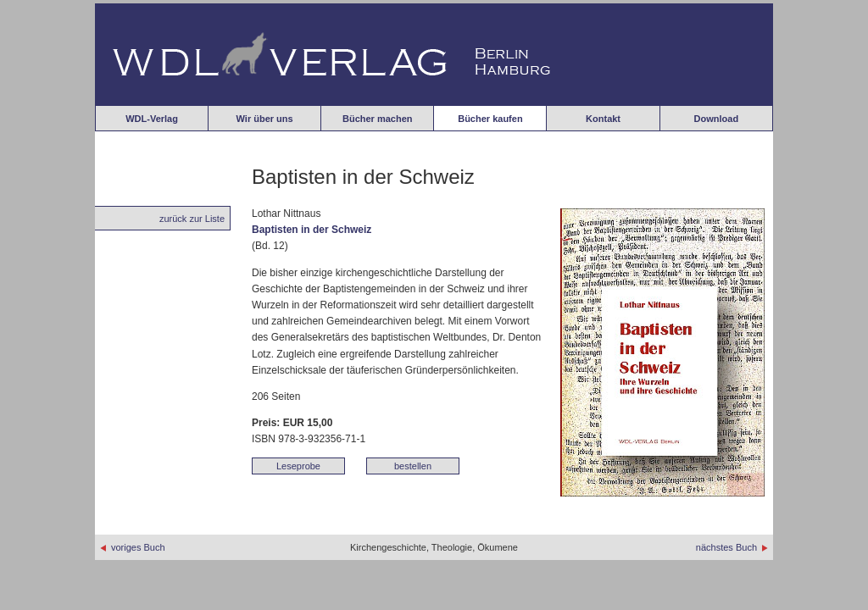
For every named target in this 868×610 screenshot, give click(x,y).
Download (717, 119)
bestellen (413, 466)
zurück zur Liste (192, 219)
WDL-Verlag (152, 119)
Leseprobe (298, 466)
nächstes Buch (732, 547)
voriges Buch (133, 547)
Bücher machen (378, 119)
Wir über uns (265, 119)
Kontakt (603, 119)
